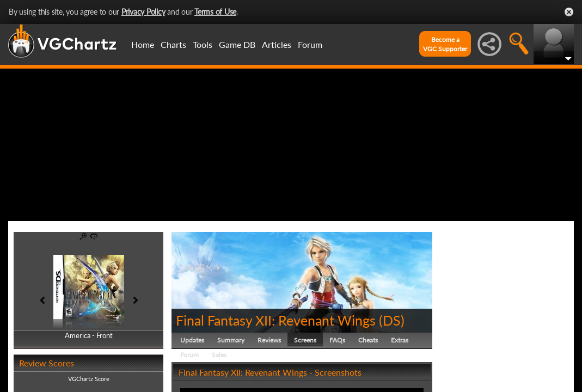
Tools (203, 44)
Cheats (368, 340)
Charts (173, 44)
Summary (231, 340)
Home (143, 44)
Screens (305, 340)
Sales (219, 355)
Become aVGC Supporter (445, 44)
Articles (277, 44)
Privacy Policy (143, 12)
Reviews (269, 340)
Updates (192, 340)
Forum (310, 44)
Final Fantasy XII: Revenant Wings (276, 320)
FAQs (337, 340)
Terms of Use (215, 12)
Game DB (237, 44)
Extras (400, 340)
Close (569, 12)
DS (392, 320)
